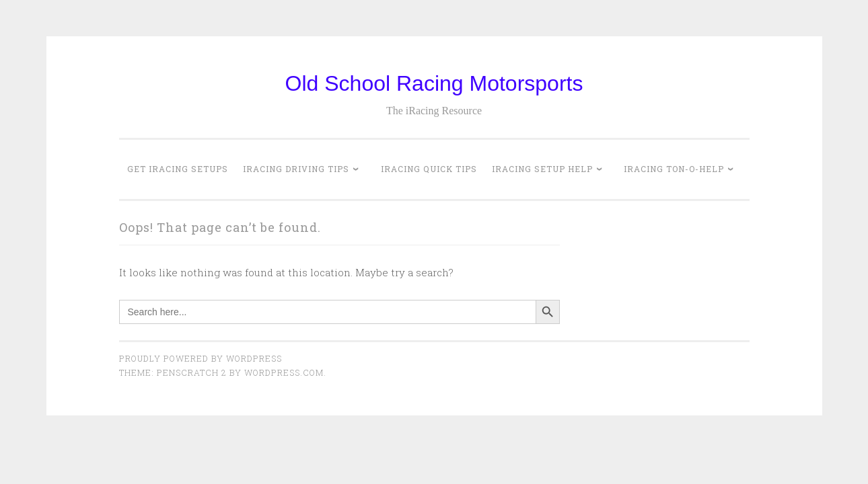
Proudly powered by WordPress (201, 358)
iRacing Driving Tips (296, 169)
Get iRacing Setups (178, 169)
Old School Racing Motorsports (434, 83)
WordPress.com (284, 372)
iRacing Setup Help (542, 169)
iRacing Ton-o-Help (674, 169)
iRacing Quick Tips (429, 169)
